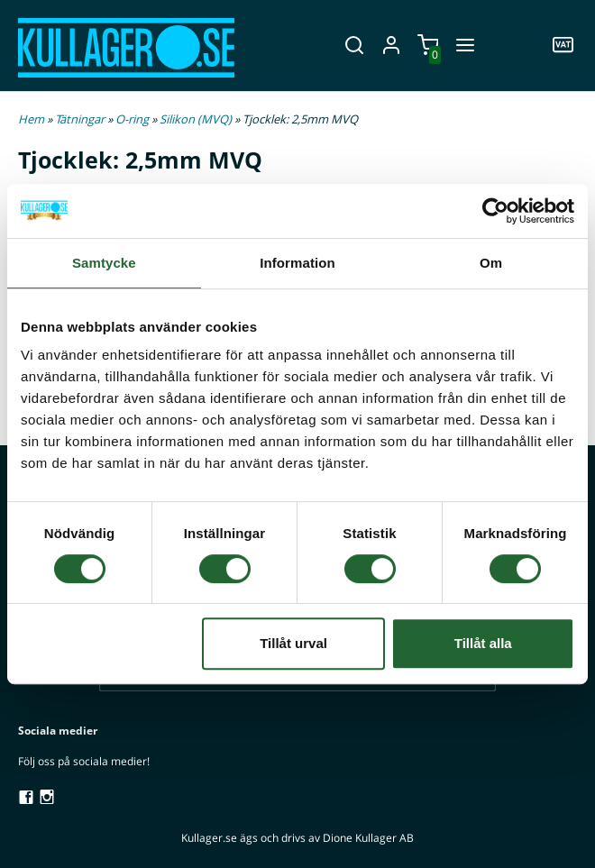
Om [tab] (491, 263)
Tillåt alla (483, 643)
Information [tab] (297, 263)
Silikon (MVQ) (197, 119)
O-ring (133, 119)
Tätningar (81, 119)
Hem (31, 119)
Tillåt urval (293, 643)
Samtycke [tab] (104, 263)
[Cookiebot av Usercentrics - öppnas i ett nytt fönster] (495, 211)
